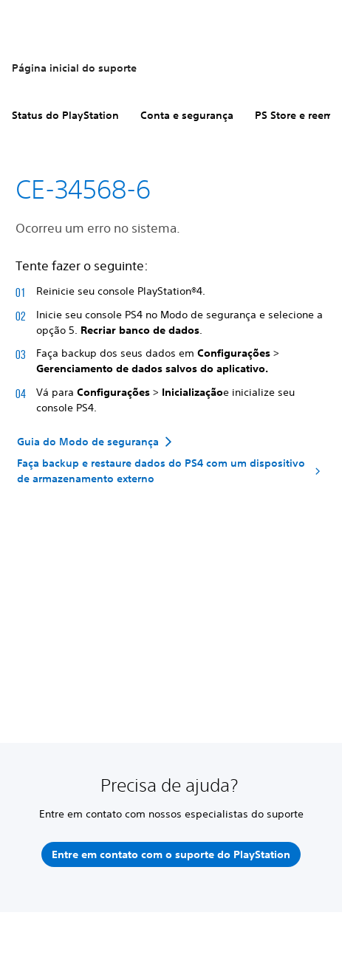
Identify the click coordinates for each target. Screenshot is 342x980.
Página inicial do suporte (74, 68)
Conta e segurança (187, 115)
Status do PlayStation (65, 115)
